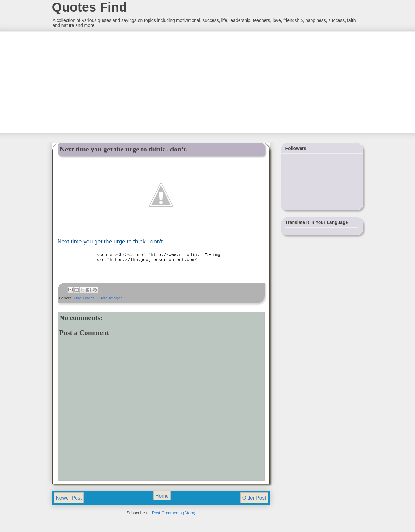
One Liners (84, 300)
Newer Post (69, 500)
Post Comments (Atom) (174, 515)
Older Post (254, 500)
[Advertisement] (100, 81)
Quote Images (110, 300)
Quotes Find (90, 7)
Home (162, 498)
